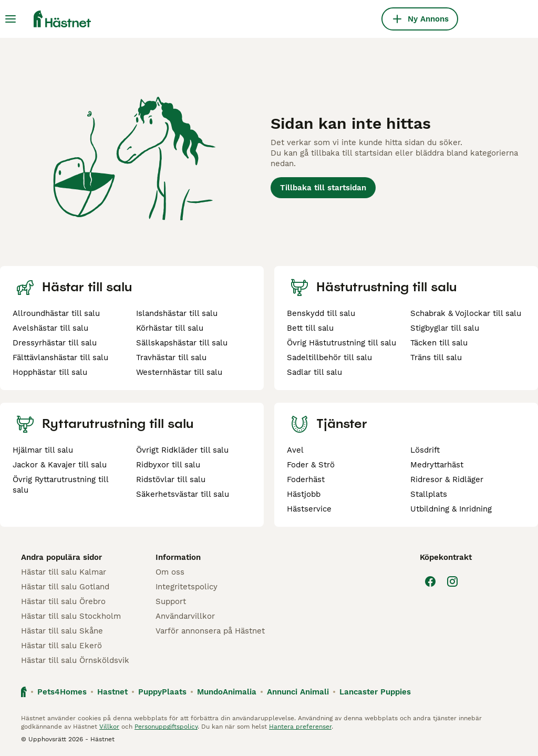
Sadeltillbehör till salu (329, 357)
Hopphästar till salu (50, 372)
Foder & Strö (311, 465)
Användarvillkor (185, 616)
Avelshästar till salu (50, 328)
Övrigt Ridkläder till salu (182, 450)
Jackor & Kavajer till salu (60, 465)
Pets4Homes (62, 692)
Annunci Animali (298, 692)
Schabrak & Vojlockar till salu (466, 313)
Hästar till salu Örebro (63, 601)
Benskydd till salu (321, 313)
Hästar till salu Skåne (62, 631)
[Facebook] (430, 581)
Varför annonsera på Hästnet (210, 631)
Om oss (170, 572)
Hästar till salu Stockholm (71, 616)
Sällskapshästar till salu (182, 343)
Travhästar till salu (171, 357)
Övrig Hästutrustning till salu (342, 343)
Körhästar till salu (170, 328)
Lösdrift (425, 450)
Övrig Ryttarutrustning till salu (60, 485)
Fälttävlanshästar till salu (60, 357)
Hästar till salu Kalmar (64, 572)
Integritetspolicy (187, 587)
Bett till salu (310, 328)
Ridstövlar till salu (171, 479)
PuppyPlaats (162, 692)
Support (171, 601)
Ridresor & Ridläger (447, 479)
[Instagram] (452, 581)
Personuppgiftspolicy (166, 727)
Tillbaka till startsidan (323, 188)
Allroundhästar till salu (56, 313)
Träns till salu (436, 357)
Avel (295, 450)
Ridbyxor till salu (168, 465)
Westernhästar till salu (179, 372)
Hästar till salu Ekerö (61, 646)
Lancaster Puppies (375, 692)
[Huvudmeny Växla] (11, 19)
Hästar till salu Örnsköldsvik (75, 660)
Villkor (109, 727)
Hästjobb (304, 494)
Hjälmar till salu (43, 450)
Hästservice (309, 509)
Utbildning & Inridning (451, 509)
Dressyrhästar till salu (55, 343)
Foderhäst (306, 479)
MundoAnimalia (227, 692)
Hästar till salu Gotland (65, 587)
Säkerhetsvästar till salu (183, 494)
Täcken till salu (439, 343)
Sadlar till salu (314, 372)
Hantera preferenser (300, 727)
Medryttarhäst (437, 465)
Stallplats (429, 494)
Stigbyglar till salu (445, 328)
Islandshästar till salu (177, 313)
